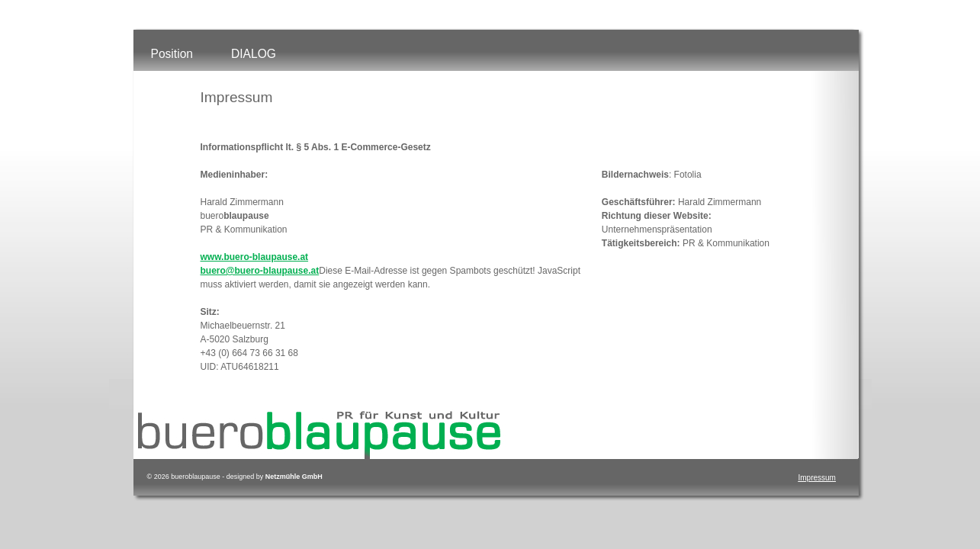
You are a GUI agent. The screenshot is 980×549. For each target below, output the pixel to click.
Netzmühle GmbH (294, 477)
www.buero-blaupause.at (255, 257)
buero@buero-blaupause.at (260, 271)
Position (172, 54)
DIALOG (254, 54)
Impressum (817, 478)
